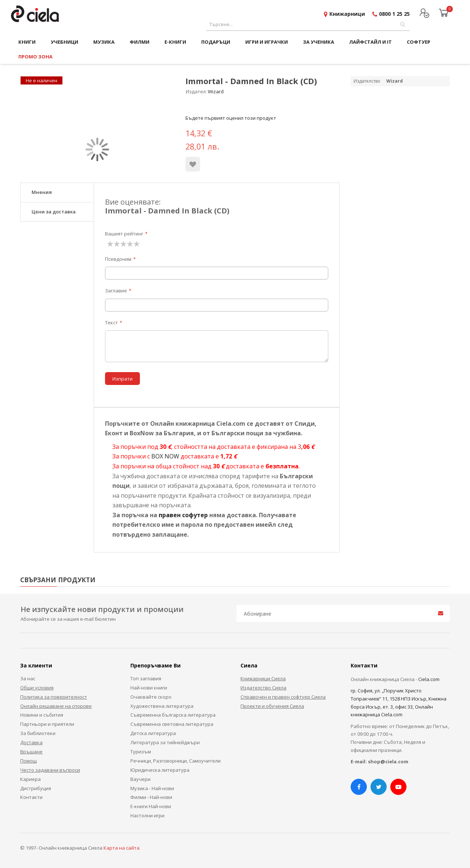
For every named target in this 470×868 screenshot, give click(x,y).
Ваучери (140, 779)
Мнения (42, 192)
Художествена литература (162, 706)
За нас (28, 678)
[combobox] (308, 24)
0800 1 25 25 (394, 14)
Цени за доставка (54, 212)
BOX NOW (165, 456)
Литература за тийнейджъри (165, 742)
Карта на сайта (122, 848)
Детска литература (153, 733)
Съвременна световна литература (172, 724)
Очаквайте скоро (151, 697)
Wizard (216, 91)
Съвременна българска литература (173, 715)
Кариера (30, 779)
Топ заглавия (146, 678)
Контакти (31, 797)
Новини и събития (42, 715)
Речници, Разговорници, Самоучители (176, 761)
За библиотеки (38, 733)
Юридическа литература (160, 770)
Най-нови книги (149, 688)
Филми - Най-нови (151, 797)
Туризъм (141, 752)
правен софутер (183, 515)
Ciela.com (429, 679)
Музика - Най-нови (152, 788)
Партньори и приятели (47, 724)
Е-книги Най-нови (151, 806)
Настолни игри (147, 815)
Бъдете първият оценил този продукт (231, 118)
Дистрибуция (36, 788)
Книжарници (347, 14)
